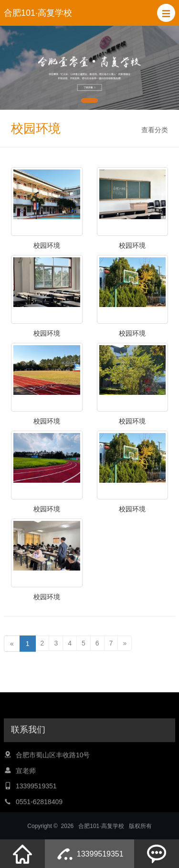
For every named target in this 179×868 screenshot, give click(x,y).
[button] (166, 13)
